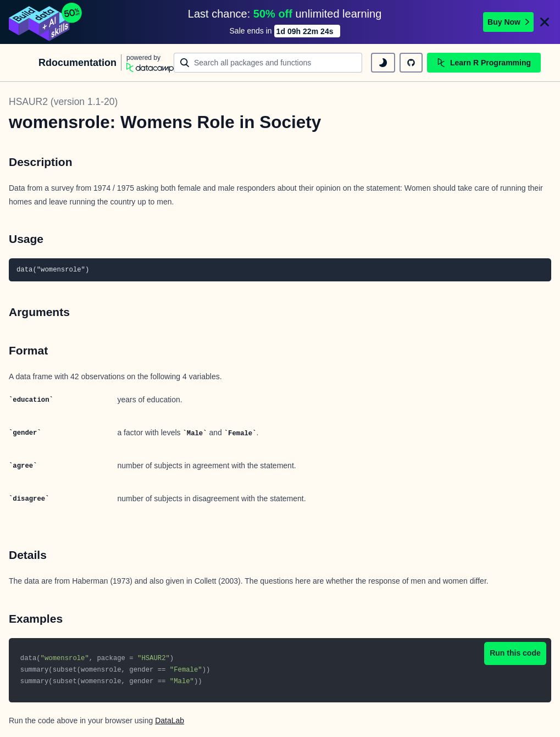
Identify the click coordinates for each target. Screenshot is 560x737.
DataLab (170, 721)
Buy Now (508, 22)
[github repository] (411, 63)
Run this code (515, 653)
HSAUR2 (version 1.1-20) (63, 102)
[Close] (545, 22)
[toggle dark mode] (383, 63)
